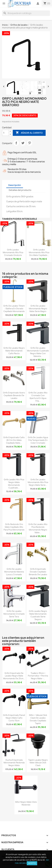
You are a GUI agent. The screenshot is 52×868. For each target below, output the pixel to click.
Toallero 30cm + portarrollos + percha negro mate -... (38, 676)
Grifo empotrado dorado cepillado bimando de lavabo (38, 572)
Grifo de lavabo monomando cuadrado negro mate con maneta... (38, 352)
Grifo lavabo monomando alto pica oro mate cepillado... (39, 252)
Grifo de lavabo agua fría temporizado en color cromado (38, 440)
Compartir (16, 143)
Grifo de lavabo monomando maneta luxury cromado (14, 572)
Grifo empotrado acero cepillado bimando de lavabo (14, 395)
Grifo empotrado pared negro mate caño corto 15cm (14, 718)
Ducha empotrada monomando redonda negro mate (14, 763)
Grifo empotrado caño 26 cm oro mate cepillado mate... (14, 440)
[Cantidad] (5, 133)
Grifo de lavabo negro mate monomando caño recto (14, 351)
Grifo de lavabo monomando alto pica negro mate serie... (38, 482)
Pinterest (30, 143)
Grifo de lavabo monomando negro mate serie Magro (38, 309)
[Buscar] (26, 13)
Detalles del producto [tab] (20, 190)
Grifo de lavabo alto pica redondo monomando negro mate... (38, 528)
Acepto (32, 863)
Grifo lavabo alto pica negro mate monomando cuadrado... (14, 484)
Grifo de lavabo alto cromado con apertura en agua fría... (38, 397)
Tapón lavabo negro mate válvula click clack (38, 763)
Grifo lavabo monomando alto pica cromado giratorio (13, 252)
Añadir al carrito (29, 133)
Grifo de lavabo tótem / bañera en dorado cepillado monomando (14, 309)
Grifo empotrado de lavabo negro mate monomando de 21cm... (14, 676)
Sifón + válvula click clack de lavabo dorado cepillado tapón (38, 719)
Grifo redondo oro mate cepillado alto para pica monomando (14, 527)
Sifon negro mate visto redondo (26, 803)
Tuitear (23, 143)
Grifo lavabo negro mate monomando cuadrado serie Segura (38, 615)
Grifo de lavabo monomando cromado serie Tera (14, 614)
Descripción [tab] (15, 185)
